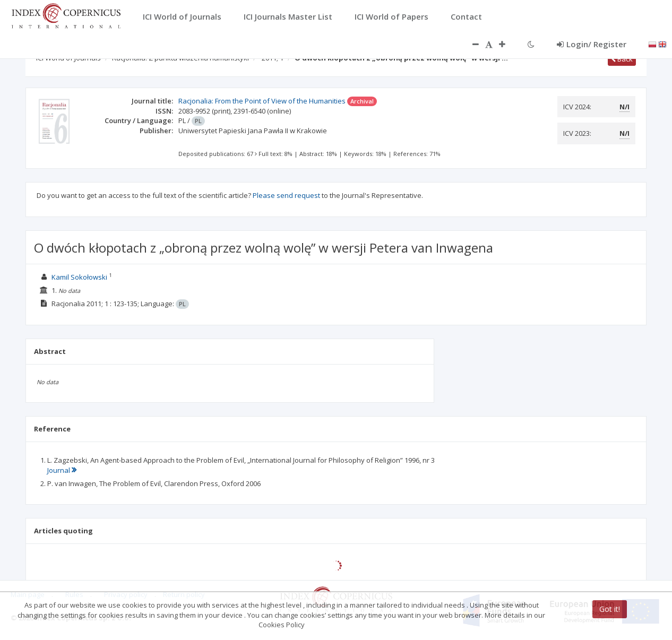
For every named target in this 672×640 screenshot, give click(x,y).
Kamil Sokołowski (79, 277)
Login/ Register (592, 44)
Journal (62, 470)
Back (622, 59)
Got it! (610, 609)
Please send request (286, 195)
